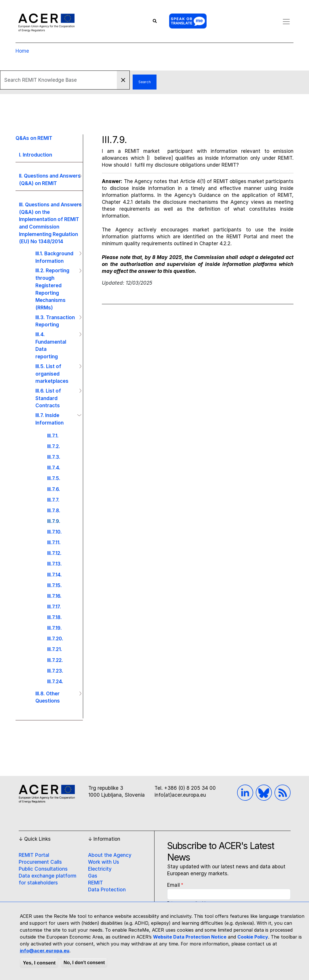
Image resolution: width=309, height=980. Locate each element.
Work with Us (104, 862)
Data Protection (107, 890)
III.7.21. (55, 649)
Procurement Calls (40, 862)
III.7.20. (55, 639)
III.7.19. (55, 628)
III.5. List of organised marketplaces (52, 374)
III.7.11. (54, 542)
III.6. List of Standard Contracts (48, 398)
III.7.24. (55, 681)
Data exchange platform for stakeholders (47, 879)
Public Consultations (43, 869)
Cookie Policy (253, 937)
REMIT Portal (34, 855)
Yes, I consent (39, 963)
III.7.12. (54, 553)
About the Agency (110, 855)
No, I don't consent (84, 963)
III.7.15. (55, 585)
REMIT (96, 883)
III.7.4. (54, 468)
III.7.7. (53, 500)
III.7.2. (54, 446)
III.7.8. (54, 510)
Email (173, 885)
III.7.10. (55, 532)
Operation (78, 176)
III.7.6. (54, 489)
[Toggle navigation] (285, 22)
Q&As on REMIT (34, 138)
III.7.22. (55, 660)
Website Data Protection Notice (190, 937)
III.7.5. (54, 478)
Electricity (100, 869)
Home (22, 51)
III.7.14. (55, 575)
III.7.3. (54, 457)
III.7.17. (54, 607)
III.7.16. (54, 596)
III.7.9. (54, 521)
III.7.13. (55, 564)
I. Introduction (36, 155)
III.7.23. (55, 671)
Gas (93, 876)
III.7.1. (53, 436)
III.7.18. (55, 617)
